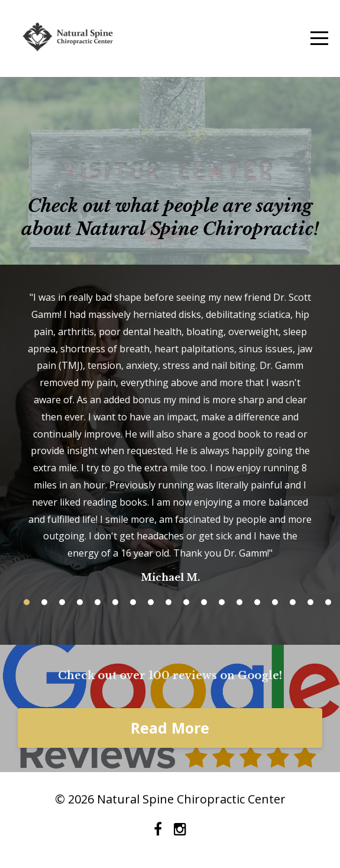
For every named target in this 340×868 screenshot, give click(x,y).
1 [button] (27, 602)
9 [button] (169, 602)
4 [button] (80, 602)
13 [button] (239, 602)
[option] (170, 436)
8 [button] (151, 602)
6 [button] (115, 602)
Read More (170, 728)
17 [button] (310, 602)
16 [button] (293, 602)
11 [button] (204, 602)
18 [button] (328, 602)
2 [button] (44, 602)
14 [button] (257, 602)
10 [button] (186, 602)
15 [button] (275, 602)
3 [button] (62, 602)
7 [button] (133, 602)
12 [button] (222, 602)
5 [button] (98, 602)
